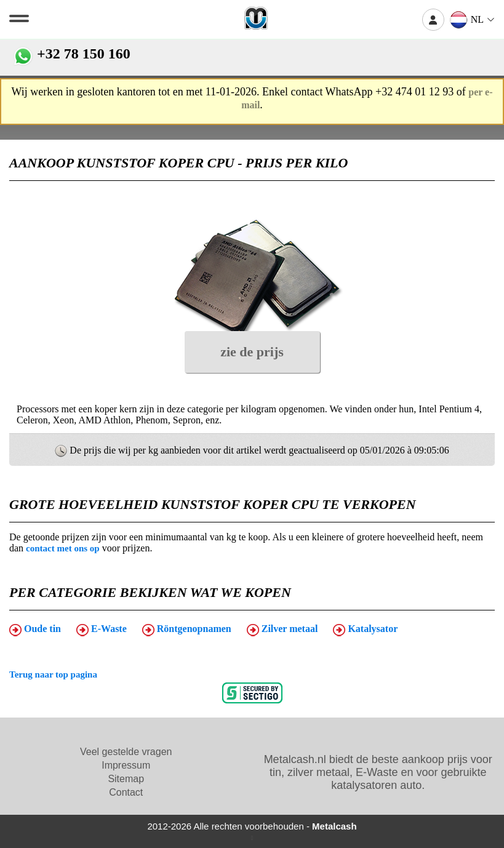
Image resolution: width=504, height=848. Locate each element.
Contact (126, 792)
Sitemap (126, 779)
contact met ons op (63, 548)
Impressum (126, 765)
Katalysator (365, 630)
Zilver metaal (282, 630)
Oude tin (35, 630)
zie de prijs (252, 352)
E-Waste (102, 630)
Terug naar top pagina (53, 674)
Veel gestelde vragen (126, 752)
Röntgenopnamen (187, 630)
